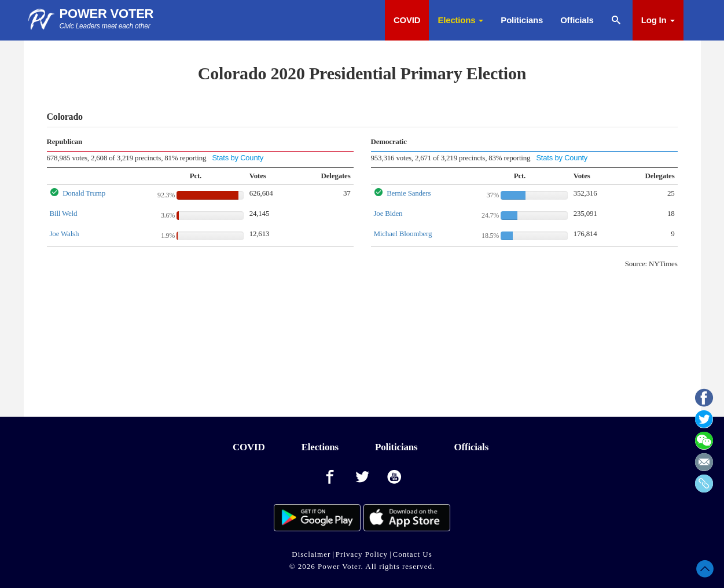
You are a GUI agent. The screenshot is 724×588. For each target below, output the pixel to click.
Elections (460, 20)
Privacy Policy (362, 554)
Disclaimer (311, 554)
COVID (407, 20)
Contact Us (413, 554)
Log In (658, 20)
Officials (577, 20)
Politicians (522, 20)
